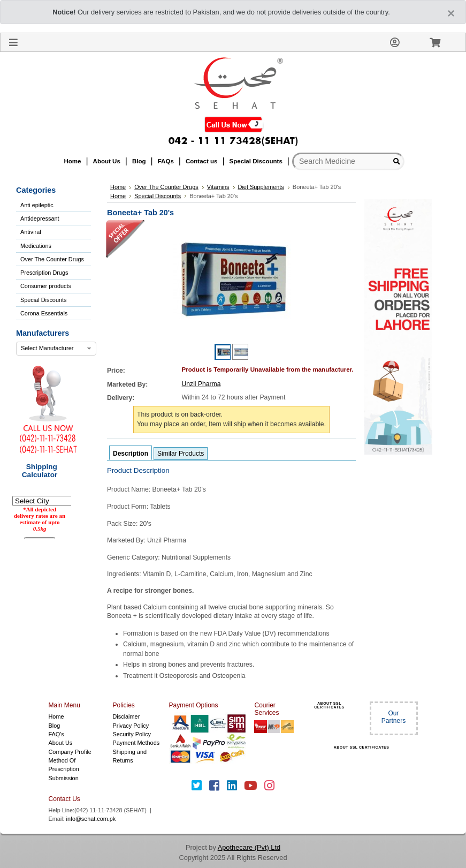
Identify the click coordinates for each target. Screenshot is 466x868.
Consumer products (46, 286)
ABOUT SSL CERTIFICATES (329, 705)
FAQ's (56, 734)
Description (131, 454)
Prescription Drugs (44, 273)
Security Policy (132, 734)
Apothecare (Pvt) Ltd (249, 847)
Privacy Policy (131, 726)
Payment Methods (136, 743)
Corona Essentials (44, 313)
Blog (55, 726)
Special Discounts (43, 300)
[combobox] (56, 349)
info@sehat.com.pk (91, 819)
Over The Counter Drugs (52, 259)
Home (56, 716)
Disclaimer (127, 716)
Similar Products (181, 454)
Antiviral (31, 232)
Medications (36, 246)
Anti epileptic (37, 205)
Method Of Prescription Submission (64, 769)
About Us (61, 743)
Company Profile (70, 752)
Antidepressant (40, 218)
